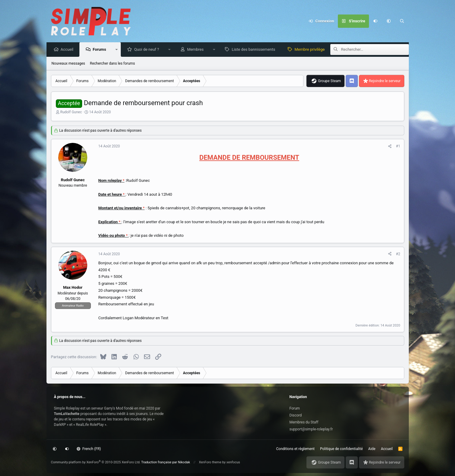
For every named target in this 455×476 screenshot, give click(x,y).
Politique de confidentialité (341, 449)
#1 (398, 146)
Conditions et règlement (296, 449)
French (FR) (89, 449)
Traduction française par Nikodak (166, 462)
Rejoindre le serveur (385, 81)
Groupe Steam (329, 81)
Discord (296, 415)
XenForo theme (210, 462)
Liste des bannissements (255, 50)
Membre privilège (311, 50)
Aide (372, 449)
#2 (398, 254)
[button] (389, 21)
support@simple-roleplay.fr (311, 429)
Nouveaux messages (68, 64)
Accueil (69, 50)
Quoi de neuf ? (148, 50)
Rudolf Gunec (71, 112)
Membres (197, 50)
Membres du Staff (304, 422)
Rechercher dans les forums (112, 64)
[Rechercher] (402, 21)
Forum (295, 408)
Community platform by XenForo (96, 462)
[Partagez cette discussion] (390, 146)
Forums (101, 50)
